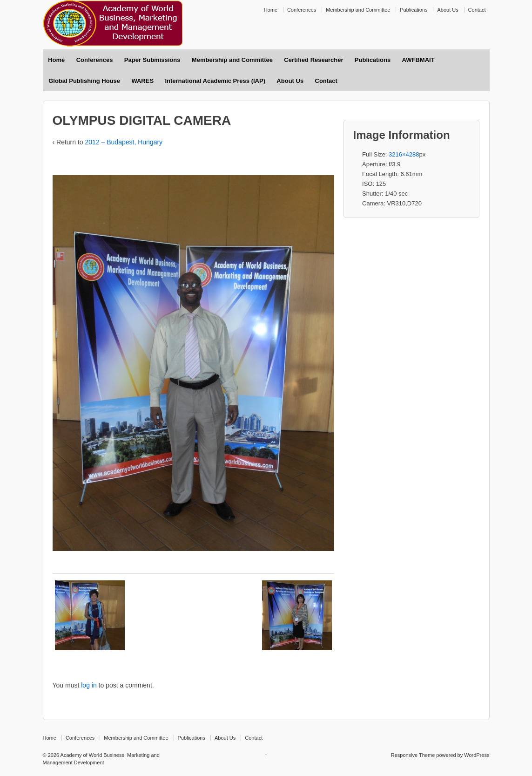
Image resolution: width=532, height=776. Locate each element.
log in (89, 685)
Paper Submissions (152, 60)
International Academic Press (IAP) (215, 81)
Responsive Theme (413, 755)
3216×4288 (404, 154)
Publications (414, 10)
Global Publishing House (84, 81)
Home (271, 10)
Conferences (302, 10)
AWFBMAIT (418, 60)
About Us (448, 10)
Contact (477, 10)
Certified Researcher (313, 60)
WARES (142, 81)
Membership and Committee (358, 10)
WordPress (477, 755)
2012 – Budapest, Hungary (124, 142)
